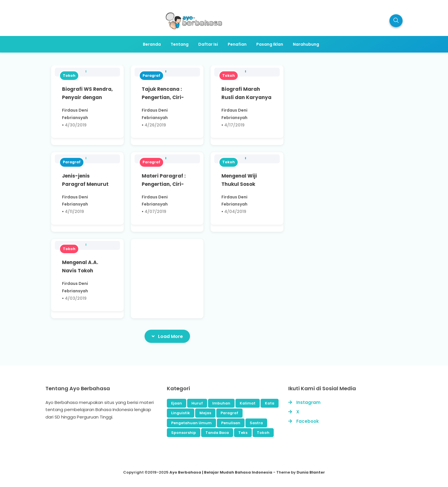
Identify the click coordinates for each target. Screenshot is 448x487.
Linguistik (181, 413)
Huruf (197, 403)
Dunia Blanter (311, 472)
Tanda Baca (217, 433)
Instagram (308, 402)
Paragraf (151, 76)
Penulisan (231, 423)
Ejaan (177, 403)
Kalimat (248, 403)
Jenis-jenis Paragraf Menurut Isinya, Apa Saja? (85, 184)
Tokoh (69, 76)
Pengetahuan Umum (191, 423)
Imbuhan (221, 403)
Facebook (308, 421)
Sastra (256, 423)
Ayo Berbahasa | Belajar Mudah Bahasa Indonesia (221, 472)
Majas (205, 413)
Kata (270, 403)
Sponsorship (184, 433)
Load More (167, 336)
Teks (243, 433)
